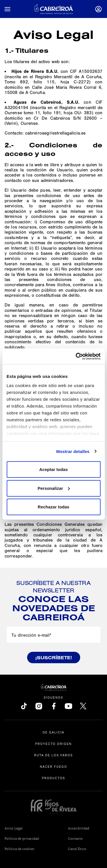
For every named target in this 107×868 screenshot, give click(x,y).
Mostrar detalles (73, 451)
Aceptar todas (53, 469)
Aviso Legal (14, 829)
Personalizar (54, 488)
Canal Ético (85, 849)
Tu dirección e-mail (31, 635)
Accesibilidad (79, 829)
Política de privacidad (22, 839)
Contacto (75, 839)
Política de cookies (20, 849)
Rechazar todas (53, 507)
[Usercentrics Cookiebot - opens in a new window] (76, 356)
